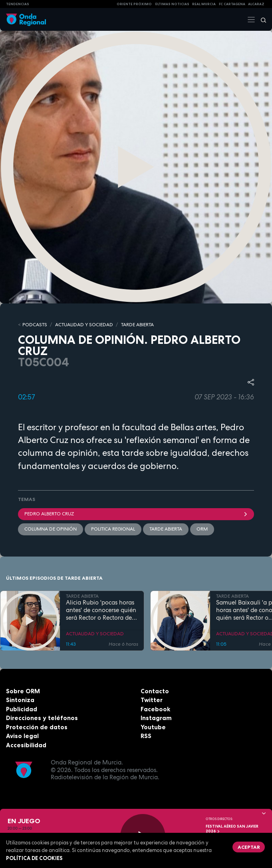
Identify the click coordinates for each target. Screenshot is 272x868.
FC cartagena (232, 4)
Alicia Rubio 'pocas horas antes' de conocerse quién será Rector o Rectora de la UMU (101, 610)
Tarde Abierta (166, 529)
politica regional (113, 529)
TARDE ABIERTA (137, 325)
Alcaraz (256, 4)
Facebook (155, 709)
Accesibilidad (26, 745)
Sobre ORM (23, 691)
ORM (202, 529)
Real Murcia (204, 4)
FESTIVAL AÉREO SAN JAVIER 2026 (232, 829)
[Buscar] (261, 20)
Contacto (155, 691)
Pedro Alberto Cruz (136, 514)
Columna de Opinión (51, 529)
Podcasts (35, 325)
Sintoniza (20, 700)
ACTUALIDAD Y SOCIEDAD (84, 325)
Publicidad (22, 709)
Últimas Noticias (172, 4)
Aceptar (249, 847)
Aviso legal (22, 736)
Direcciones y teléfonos (42, 718)
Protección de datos (37, 727)
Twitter (152, 700)
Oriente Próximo (134, 4)
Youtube (153, 727)
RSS (146, 736)
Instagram (156, 718)
